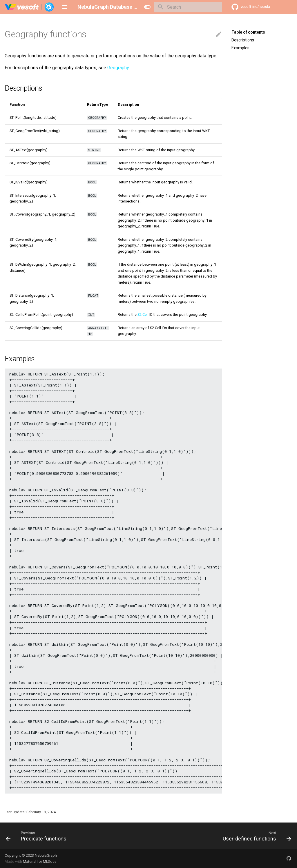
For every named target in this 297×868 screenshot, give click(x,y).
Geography (118, 68)
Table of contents (248, 32)
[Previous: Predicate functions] (37, 836)
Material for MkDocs (40, 861)
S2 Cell (143, 314)
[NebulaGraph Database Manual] (29, 7)
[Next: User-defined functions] (256, 836)
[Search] (188, 7)
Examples (240, 48)
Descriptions (243, 40)
